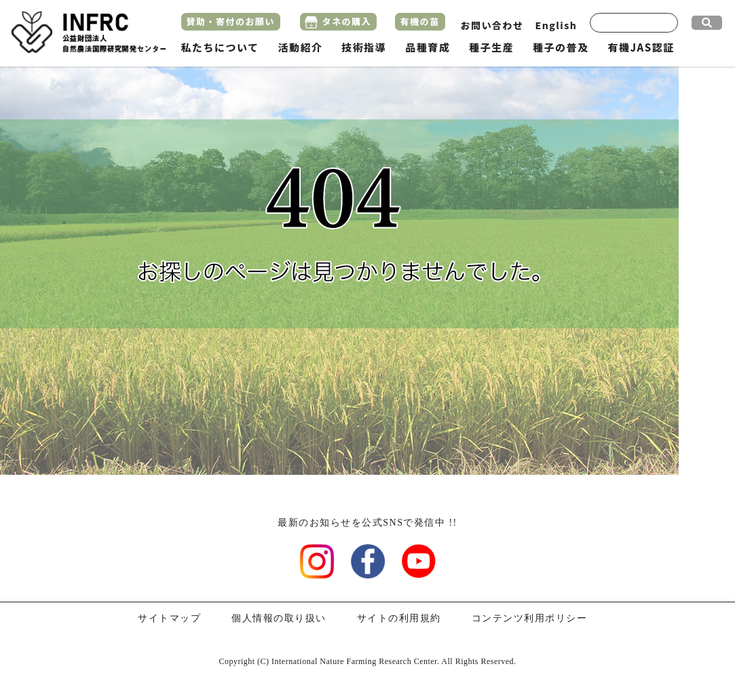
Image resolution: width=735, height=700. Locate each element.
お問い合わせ (492, 25)
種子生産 (491, 47)
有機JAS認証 (641, 47)
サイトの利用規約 (399, 618)
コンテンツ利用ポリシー (530, 618)
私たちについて (220, 47)
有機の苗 (420, 21)
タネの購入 (347, 21)
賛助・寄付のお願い (231, 21)
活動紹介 (300, 47)
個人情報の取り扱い (279, 618)
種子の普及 (561, 47)
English (557, 25)
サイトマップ (169, 618)
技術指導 (364, 47)
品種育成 (428, 47)
